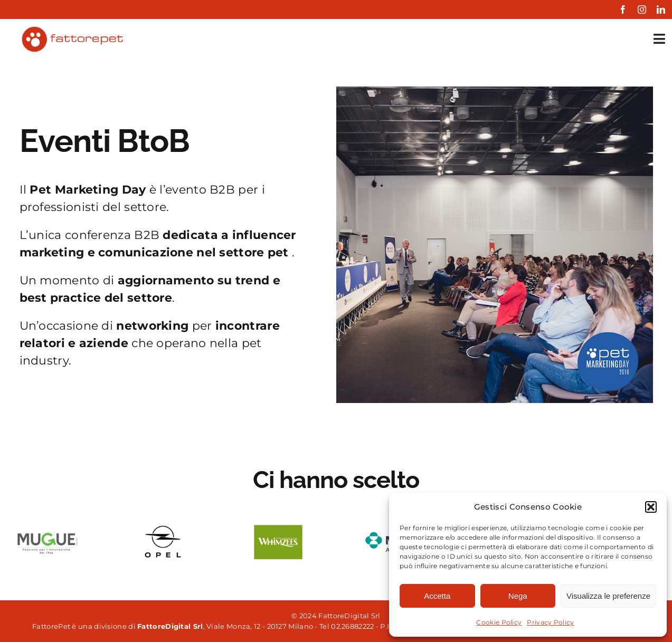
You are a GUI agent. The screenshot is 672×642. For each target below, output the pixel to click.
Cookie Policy (499, 622)
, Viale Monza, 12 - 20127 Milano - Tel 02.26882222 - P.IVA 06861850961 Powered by (315, 626)
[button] (651, 507)
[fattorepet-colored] (72, 30)
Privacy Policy (550, 622)
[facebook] (623, 9)
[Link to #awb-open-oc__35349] (659, 39)
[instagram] (642, 9)
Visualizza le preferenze (608, 596)
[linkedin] (661, 9)
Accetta (437, 596)
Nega (518, 596)
